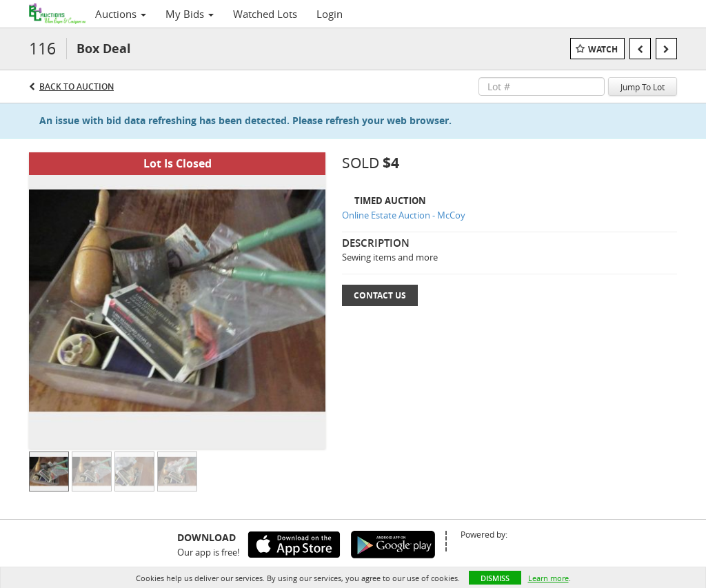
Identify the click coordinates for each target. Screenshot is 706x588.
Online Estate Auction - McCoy (404, 215)
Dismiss (495, 578)
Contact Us (380, 295)
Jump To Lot (643, 87)
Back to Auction (77, 87)
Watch (603, 49)
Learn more (548, 578)
